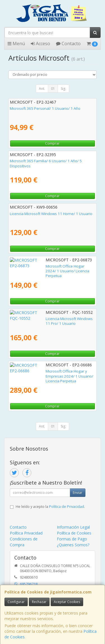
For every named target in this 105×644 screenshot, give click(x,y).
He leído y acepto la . (50, 507)
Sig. (63, 89)
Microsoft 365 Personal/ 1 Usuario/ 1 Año (45, 108)
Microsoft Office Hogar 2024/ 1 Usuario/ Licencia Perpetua (51, 269)
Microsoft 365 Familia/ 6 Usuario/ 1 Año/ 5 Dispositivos (46, 163)
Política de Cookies (74, 533)
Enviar (78, 493)
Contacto (68, 44)
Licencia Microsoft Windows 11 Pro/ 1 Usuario (49, 319)
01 (53, 89)
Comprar (52, 143)
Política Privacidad (26, 533)
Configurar (16, 602)
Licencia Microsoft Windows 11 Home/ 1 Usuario (51, 214)
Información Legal (73, 527)
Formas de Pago (72, 539)
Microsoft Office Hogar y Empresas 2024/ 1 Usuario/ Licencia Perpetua (47, 374)
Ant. (42, 89)
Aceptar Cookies (67, 602)
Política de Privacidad (66, 507)
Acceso (40, 44)
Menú (16, 44)
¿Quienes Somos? (73, 545)
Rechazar (39, 602)
